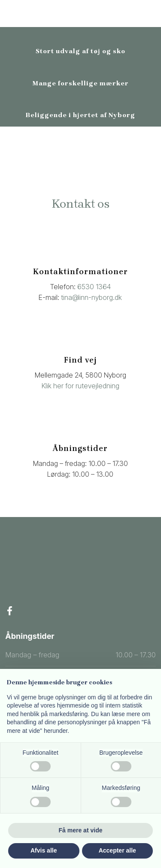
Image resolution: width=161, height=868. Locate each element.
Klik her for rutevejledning (80, 386)
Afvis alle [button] (44, 850)
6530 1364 (94, 287)
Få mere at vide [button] (81, 830)
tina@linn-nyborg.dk (91, 297)
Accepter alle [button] (117, 850)
